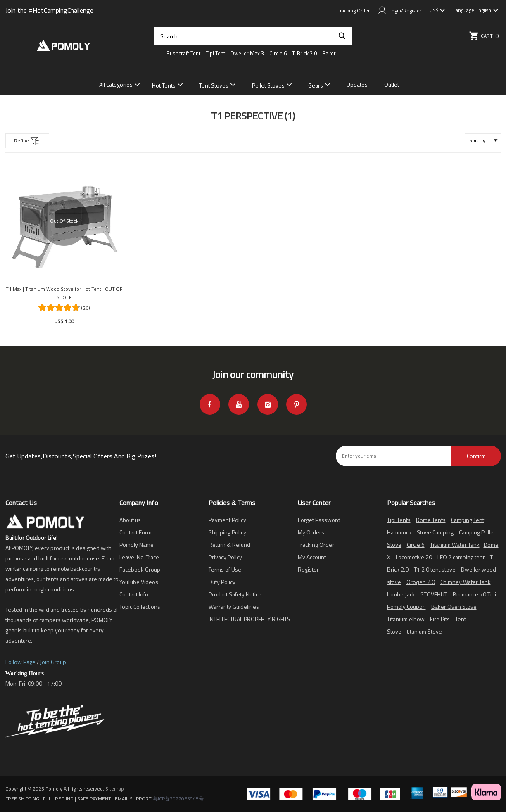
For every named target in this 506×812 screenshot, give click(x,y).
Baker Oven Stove (454, 607)
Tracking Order (354, 11)
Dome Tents (431, 520)
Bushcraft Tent (183, 53)
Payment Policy (227, 520)
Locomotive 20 (414, 557)
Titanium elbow (406, 619)
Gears (316, 85)
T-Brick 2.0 (304, 53)
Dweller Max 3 (247, 53)
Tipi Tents (399, 520)
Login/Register (400, 10)
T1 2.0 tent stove (435, 569)
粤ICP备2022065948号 (178, 799)
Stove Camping (435, 532)
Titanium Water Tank (455, 545)
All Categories (116, 84)
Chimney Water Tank (466, 582)
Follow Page (20, 662)
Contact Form (135, 532)
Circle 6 (278, 53)
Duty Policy (222, 582)
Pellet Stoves (268, 85)
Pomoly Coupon (406, 607)
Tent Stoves (214, 85)
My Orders (311, 532)
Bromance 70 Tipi (474, 594)
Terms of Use (225, 569)
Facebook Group (140, 569)
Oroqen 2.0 (421, 582)
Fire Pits (440, 619)
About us (130, 520)
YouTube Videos (139, 582)
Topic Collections (140, 607)
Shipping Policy (227, 532)
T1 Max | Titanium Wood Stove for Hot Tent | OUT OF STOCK (64, 293)
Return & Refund (229, 545)
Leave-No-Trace (139, 557)
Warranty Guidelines (234, 607)
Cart (485, 36)
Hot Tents (164, 85)
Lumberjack (401, 594)
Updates (357, 84)
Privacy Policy (225, 557)
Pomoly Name (137, 545)
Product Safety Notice (235, 594)
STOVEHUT (434, 594)
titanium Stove (424, 631)
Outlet (392, 84)
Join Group (53, 662)
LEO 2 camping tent (461, 557)
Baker (329, 53)
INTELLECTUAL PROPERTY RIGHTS (249, 619)
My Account (312, 557)
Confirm (476, 456)
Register (308, 569)
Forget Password (319, 520)
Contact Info (134, 594)
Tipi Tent (215, 53)
